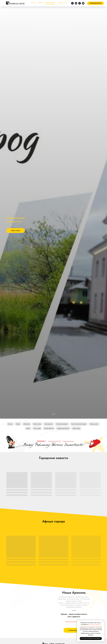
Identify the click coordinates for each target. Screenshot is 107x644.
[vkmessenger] (76, 3)
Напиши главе (37, 424)
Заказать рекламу (50, 2)
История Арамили (49, 428)
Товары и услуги (94, 424)
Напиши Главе (62, 2)
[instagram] (83, 3)
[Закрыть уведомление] (103, 621)
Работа (28, 428)
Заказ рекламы (48, 424)
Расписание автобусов (62, 424)
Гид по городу (50, 4)
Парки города (76, 428)
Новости (34, 2)
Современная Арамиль (63, 428)
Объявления (27, 424)
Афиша (41, 2)
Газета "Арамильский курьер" (79, 424)
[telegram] (72, 3)
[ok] (80, 3)
